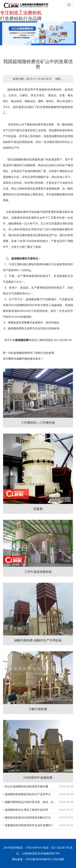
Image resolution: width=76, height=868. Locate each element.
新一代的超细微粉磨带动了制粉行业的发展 (29, 353)
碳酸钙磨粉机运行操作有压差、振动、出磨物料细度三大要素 (39, 802)
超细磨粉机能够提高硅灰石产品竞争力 (28, 794)
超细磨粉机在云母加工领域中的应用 (26, 810)
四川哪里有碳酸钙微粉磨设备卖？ (23, 359)
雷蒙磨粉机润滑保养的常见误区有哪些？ (29, 825)
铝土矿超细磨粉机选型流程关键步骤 (26, 786)
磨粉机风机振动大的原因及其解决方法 (28, 817)
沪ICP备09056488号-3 (39, 859)
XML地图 (59, 859)
